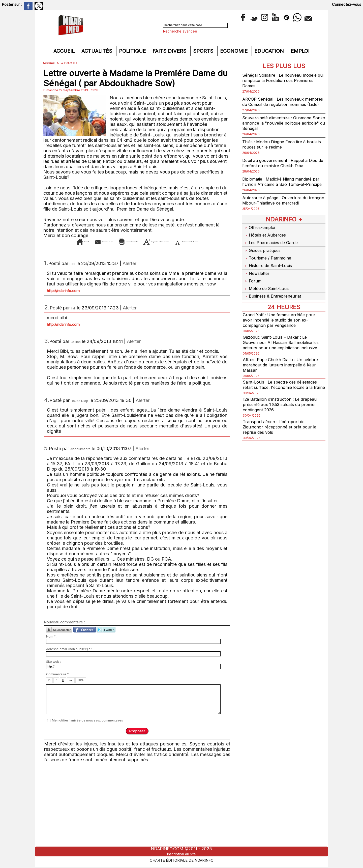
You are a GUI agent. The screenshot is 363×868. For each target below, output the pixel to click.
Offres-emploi (260, 237)
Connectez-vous (347, 4)
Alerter (129, 271)
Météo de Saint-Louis (268, 290)
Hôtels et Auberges (266, 244)
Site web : (53, 669)
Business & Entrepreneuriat (273, 296)
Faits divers (170, 51)
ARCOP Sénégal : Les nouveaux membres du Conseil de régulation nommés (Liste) (278, 104)
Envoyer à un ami (96, 241)
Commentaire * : (58, 682)
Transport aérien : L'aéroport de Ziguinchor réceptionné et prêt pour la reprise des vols (282, 432)
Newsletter (257, 277)
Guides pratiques (263, 257)
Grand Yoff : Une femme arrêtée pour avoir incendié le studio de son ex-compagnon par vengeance (281, 320)
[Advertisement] (181, 811)
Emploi (300, 51)
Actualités (98, 51)
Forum (252, 283)
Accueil (65, 51)
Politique (133, 51)
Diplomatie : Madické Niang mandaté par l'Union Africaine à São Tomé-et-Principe (281, 190)
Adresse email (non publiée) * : (69, 657)
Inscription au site (181, 854)
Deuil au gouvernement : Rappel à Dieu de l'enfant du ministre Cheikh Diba (283, 168)
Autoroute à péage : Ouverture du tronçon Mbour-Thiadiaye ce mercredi (282, 211)
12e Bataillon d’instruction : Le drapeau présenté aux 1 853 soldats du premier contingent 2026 (283, 409)
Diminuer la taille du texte (145, 249)
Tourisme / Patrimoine (268, 264)
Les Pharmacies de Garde (272, 251)
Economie (235, 51)
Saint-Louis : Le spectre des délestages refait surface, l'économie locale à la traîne (281, 387)
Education (270, 51)
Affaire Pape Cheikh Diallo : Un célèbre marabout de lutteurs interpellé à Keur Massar (283, 365)
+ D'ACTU (70, 63)
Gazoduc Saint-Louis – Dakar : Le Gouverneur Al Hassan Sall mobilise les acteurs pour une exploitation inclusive (283, 342)
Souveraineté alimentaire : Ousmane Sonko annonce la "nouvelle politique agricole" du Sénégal (281, 128)
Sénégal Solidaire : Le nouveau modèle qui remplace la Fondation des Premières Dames (283, 80)
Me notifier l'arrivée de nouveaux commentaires (87, 728)
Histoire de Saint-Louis (269, 270)
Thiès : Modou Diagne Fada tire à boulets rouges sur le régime (277, 150)
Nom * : (52, 644)
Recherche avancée (180, 31)
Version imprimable (147, 241)
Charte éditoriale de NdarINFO (181, 860)
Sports (204, 51)
